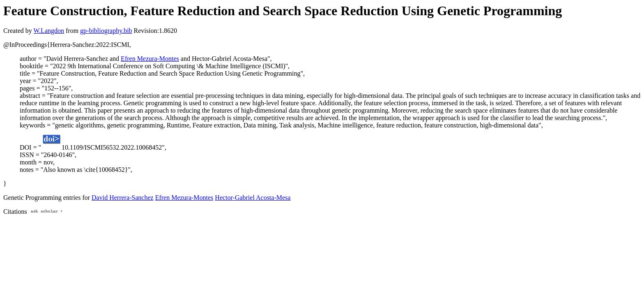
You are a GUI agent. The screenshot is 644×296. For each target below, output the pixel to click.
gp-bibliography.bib (106, 31)
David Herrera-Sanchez (123, 198)
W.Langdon (49, 31)
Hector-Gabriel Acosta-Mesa (253, 198)
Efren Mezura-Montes (150, 59)
